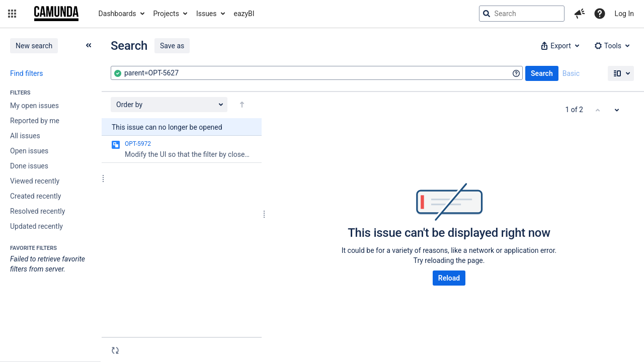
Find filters (26, 73)
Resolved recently (37, 211)
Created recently (35, 196)
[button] (12, 14)
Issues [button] (207, 14)
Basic (571, 73)
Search (542, 73)
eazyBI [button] (244, 14)
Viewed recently (35, 181)
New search (34, 46)
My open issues (34, 106)
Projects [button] (166, 14)
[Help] (600, 14)
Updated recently (36, 226)
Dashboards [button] (117, 14)
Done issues (29, 166)
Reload (449, 278)
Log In (624, 14)
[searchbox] (522, 14)
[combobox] (317, 73)
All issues (25, 136)
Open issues (29, 151)
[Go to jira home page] (56, 14)
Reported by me (35, 121)
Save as (172, 46)
